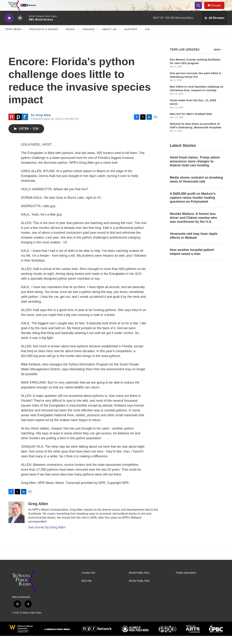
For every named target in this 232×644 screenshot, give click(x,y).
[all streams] (214, 26)
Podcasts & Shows (44, 37)
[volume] (20, 26)
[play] (9, 26)
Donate (218, 9)
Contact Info (88, 581)
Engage (89, 37)
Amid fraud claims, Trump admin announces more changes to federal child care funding (195, 169)
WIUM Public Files (139, 581)
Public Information (186, 581)
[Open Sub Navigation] (24, 37)
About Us (109, 37)
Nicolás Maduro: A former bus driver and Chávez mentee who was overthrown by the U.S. (193, 226)
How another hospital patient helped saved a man (192, 260)
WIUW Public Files (139, 589)
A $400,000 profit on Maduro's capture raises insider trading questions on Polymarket (193, 206)
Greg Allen (43, 123)
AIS (148, 37)
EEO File (87, 589)
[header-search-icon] (200, 10)
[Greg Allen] (16, 520)
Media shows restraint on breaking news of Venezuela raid (196, 188)
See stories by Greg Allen (47, 535)
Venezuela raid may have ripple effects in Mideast (194, 244)
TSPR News (13, 37)
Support (131, 37)
